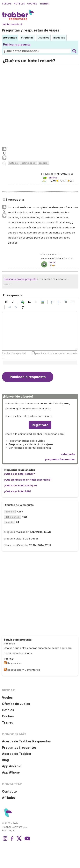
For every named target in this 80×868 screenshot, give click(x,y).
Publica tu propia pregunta (20, 279)
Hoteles (19, 4)
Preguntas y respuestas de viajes (31, 30)
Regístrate (40, 425)
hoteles (14, 163)
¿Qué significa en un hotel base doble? (28, 480)
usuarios (43, 38)
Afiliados (9, 798)
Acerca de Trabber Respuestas (26, 741)
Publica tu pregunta (17, 44)
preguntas (10, 38)
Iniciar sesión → (12, 24)
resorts (43, 163)
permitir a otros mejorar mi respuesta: (57, 353)
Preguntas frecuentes (19, 747)
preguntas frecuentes (60, 459)
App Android (12, 766)
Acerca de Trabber (17, 754)
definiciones (28, 163)
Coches (32, 4)
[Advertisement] (40, 105)
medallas (59, 38)
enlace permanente (50, 254)
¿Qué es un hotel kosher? (19, 474)
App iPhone (11, 772)
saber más (68, 454)
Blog (5, 760)
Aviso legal (8, 830)
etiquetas (27, 38)
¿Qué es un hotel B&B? (18, 491)
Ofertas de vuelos (16, 704)
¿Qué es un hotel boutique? (21, 486)
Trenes (44, 4)
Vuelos (7, 4)
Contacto (9, 791)
